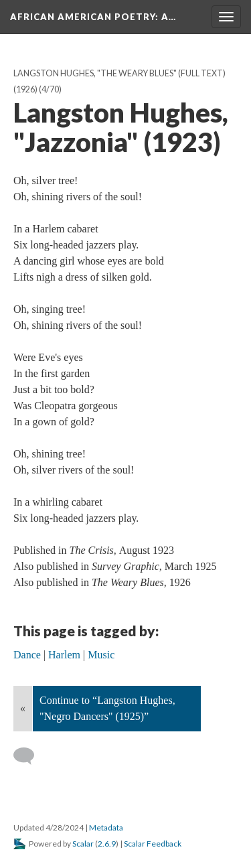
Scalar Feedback (153, 844)
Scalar (83, 844)
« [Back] (23, 708)
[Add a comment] (30, 756)
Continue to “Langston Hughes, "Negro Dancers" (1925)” (107, 708)
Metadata (106, 827)
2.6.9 (107, 844)
